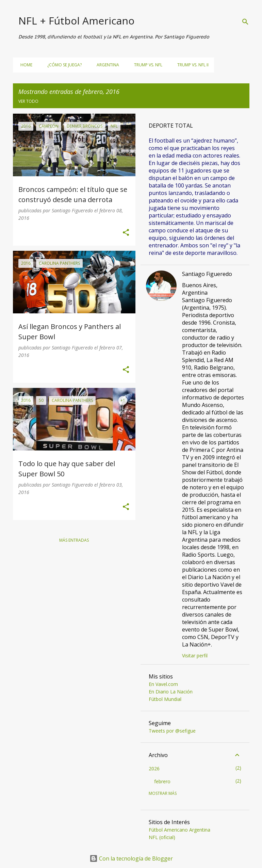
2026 (154, 768)
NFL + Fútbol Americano (76, 21)
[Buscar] (245, 22)
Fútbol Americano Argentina (179, 830)
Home (24, 65)
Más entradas (74, 540)
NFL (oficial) (162, 837)
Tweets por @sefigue (172, 731)
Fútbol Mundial (165, 699)
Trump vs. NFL (146, 65)
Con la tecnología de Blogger (131, 858)
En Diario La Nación (171, 692)
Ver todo (28, 101)
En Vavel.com (163, 684)
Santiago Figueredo (207, 274)
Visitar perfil (195, 656)
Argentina (106, 65)
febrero (162, 781)
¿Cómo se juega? (62, 65)
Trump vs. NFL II (191, 65)
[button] (126, 233)
